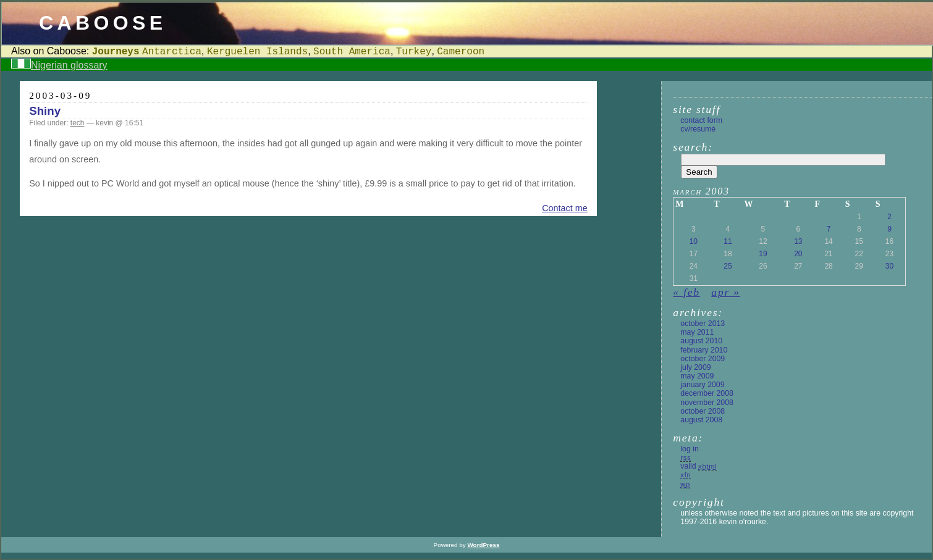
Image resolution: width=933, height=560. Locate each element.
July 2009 (695, 367)
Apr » (725, 292)
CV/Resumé (698, 129)
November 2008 (707, 403)
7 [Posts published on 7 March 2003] (829, 229)
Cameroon (461, 52)
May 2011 (697, 332)
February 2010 (704, 350)
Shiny (45, 111)
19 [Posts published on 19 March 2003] (763, 254)
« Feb (686, 292)
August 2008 (701, 420)
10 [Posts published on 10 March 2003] (694, 241)
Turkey (414, 52)
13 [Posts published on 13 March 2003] (798, 241)
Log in (689, 449)
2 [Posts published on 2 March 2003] (889, 217)
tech (78, 123)
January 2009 (702, 385)
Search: (693, 147)
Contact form (701, 120)
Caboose (103, 23)
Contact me (565, 208)
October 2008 (703, 411)
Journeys (116, 52)
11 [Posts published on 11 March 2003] (728, 241)
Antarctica (172, 52)
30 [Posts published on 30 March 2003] (889, 266)
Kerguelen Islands (257, 52)
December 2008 (707, 393)
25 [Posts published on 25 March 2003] (728, 266)
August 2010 (701, 341)
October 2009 (703, 359)
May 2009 (697, 376)
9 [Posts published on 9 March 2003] (889, 229)
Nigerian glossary (69, 65)
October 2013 (703, 324)
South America (352, 52)
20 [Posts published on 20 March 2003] (798, 254)
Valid (699, 466)
